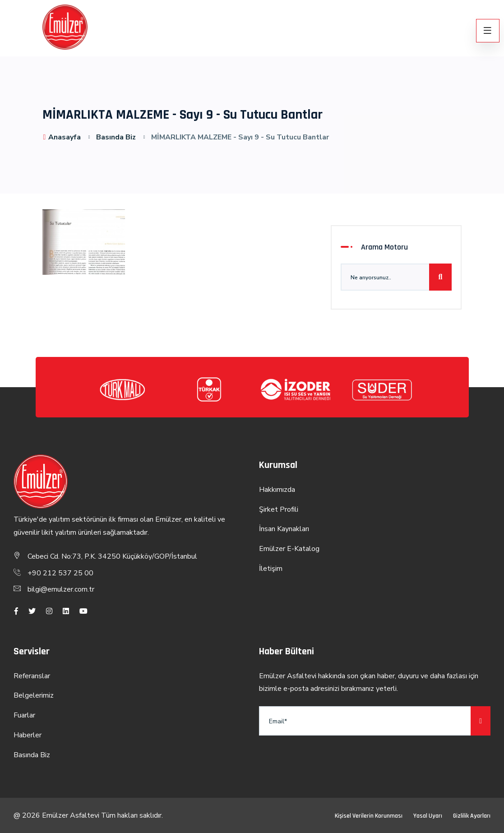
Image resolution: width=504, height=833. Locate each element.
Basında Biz (116, 137)
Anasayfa (62, 137)
